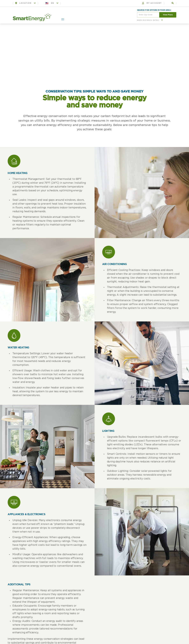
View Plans (168, 15)
